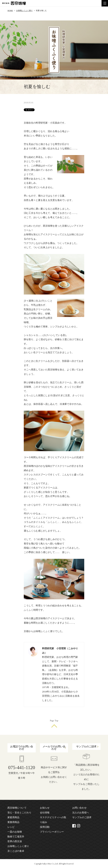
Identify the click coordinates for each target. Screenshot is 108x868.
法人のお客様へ (81, 813)
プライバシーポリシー (52, 832)
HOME (10, 11)
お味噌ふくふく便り (24, 11)
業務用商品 (13, 822)
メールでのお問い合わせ (54, 748)
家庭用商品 (13, 817)
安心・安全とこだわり (19, 813)
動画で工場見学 (16, 837)
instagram (79, 826)
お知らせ (45, 808)
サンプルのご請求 (86, 746)
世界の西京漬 (15, 841)
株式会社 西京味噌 (14, 3)
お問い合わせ (79, 808)
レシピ (11, 827)
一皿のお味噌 (15, 832)
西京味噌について (17, 808)
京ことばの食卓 (16, 851)
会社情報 (45, 813)
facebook (74, 826)
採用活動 (45, 827)
